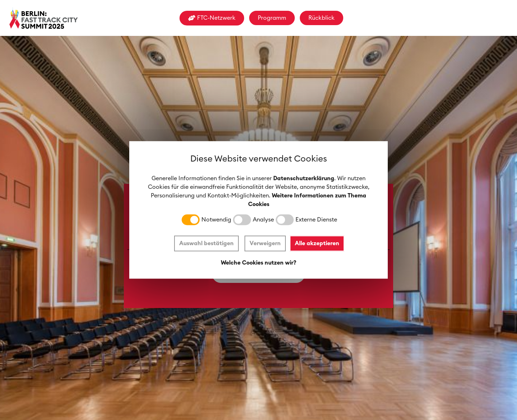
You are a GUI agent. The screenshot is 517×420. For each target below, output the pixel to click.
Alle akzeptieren (317, 243)
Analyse (263, 220)
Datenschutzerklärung (304, 179)
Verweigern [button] (265, 243)
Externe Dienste (316, 220)
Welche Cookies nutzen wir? (258, 263)
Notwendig (216, 220)
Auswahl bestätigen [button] (206, 243)
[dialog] (258, 210)
